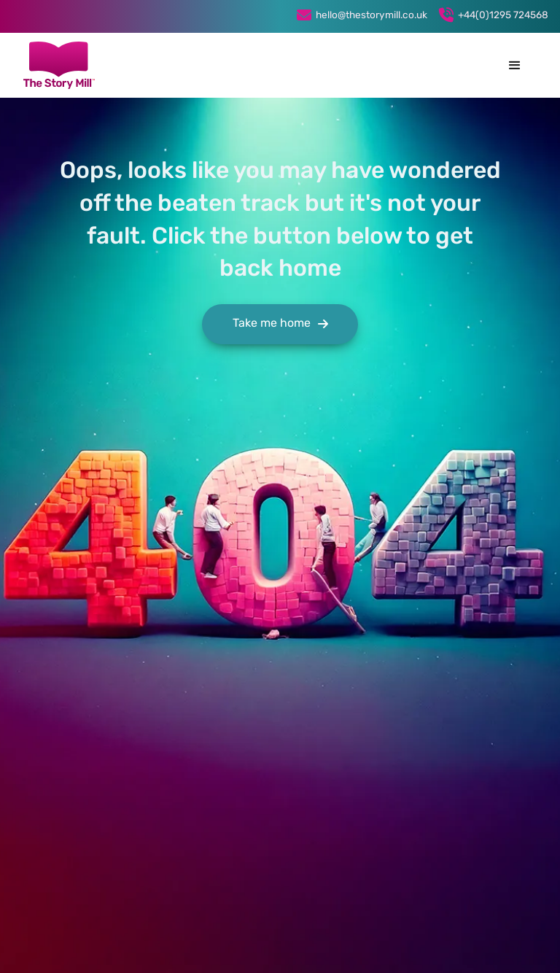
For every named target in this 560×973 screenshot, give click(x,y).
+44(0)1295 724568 (503, 16)
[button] (515, 66)
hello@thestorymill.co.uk (372, 16)
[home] (59, 65)
